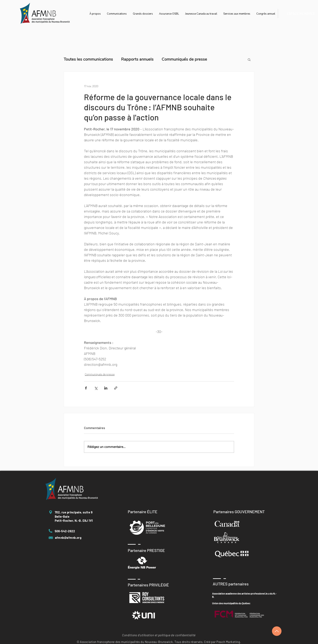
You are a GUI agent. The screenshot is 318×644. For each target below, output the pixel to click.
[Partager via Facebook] (86, 388)
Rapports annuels (137, 59)
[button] (249, 59)
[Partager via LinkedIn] (106, 388)
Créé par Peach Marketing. (222, 642)
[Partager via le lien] (116, 388)
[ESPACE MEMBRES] (301, 13)
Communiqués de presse (184, 59)
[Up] (277, 631)
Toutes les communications (88, 59)
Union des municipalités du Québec (231, 603)
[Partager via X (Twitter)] (96, 388)
